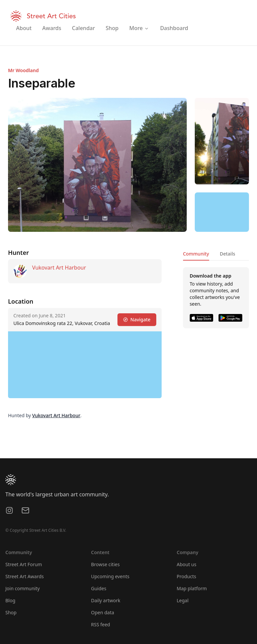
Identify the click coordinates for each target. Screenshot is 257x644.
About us (187, 564)
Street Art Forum (24, 564)
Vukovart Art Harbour (59, 268)
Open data (103, 612)
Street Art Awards (25, 576)
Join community (23, 588)
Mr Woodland (23, 70)
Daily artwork (106, 600)
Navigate (137, 319)
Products (186, 576)
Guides (99, 588)
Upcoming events (110, 576)
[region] (222, 212)
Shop (11, 612)
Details (228, 254)
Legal (183, 600)
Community (196, 254)
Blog (10, 600)
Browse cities (105, 564)
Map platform (192, 588)
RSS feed (101, 624)
